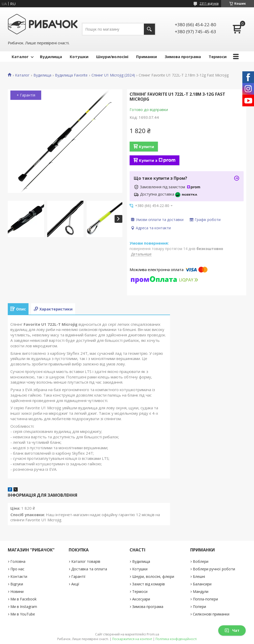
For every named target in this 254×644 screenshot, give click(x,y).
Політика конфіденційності (176, 639)
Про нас (17, 569)
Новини (17, 591)
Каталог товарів (86, 561)
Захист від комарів (149, 584)
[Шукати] (149, 29)
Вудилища (51, 57)
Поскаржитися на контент (132, 639)
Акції (75, 584)
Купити (146, 147)
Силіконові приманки (211, 614)
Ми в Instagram (24, 607)
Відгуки (17, 584)
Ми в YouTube (23, 614)
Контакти (19, 576)
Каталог (20, 57)
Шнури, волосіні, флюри (153, 576)
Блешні (199, 576)
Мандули (201, 591)
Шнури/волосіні (112, 57)
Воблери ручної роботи (214, 569)
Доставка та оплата (89, 569)
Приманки (146, 57)
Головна (18, 561)
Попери (199, 607)
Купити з (157, 160)
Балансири (202, 584)
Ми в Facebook (23, 599)
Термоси (218, 57)
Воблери (201, 561)
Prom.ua (153, 634)
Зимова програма (183, 57)
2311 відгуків (209, 4)
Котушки (79, 57)
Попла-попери (205, 599)
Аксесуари (141, 599)
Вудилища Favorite (71, 75)
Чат (232, 630)
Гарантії (78, 576)
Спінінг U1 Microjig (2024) (113, 75)
